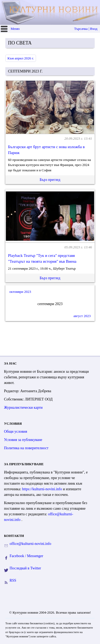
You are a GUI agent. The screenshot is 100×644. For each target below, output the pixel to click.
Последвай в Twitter (25, 568)
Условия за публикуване (23, 440)
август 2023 (82, 316)
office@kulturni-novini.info (30, 544)
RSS (13, 580)
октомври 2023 (20, 292)
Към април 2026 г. (21, 58)
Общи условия (16, 432)
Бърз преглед (50, 180)
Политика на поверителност (26, 448)
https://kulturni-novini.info (43, 489)
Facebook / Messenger (26, 556)
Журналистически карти (23, 408)
